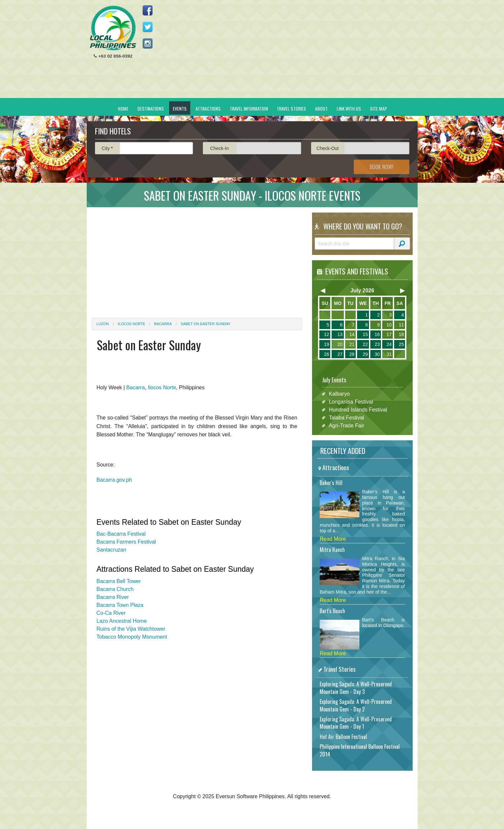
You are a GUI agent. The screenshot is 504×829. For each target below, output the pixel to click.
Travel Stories (291, 108)
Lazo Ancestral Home (122, 621)
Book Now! (382, 167)
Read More (333, 539)
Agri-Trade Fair (347, 426)
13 (340, 334)
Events (180, 108)
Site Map (378, 108)
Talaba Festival (347, 418)
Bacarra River (113, 597)
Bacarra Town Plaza (120, 605)
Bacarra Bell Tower (119, 581)
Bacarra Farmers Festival (126, 542)
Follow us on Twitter (148, 27)
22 (365, 344)
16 (377, 334)
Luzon (103, 324)
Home (123, 108)
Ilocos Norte (132, 324)
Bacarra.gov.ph (114, 480)
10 (389, 325)
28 (352, 354)
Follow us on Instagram (148, 43)
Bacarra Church (115, 589)
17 (389, 334)
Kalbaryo (339, 394)
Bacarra (163, 324)
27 (340, 354)
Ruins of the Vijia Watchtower (131, 629)
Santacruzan (112, 550)
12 (327, 334)
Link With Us (349, 108)
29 (365, 354)
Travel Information (249, 108)
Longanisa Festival (351, 402)
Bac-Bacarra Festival (121, 534)
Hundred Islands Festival (358, 410)
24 (389, 344)
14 (352, 334)
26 (327, 354)
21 (352, 344)
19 (327, 344)
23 (377, 344)
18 (401, 334)
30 (377, 354)
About (321, 108)
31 (389, 354)
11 (401, 325)
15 (365, 334)
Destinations (151, 108)
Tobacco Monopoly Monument (132, 637)
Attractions (208, 108)
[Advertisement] (292, 52)
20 (340, 344)
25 (401, 344)
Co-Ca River (111, 613)
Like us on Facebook (148, 10)
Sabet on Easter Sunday (206, 324)
